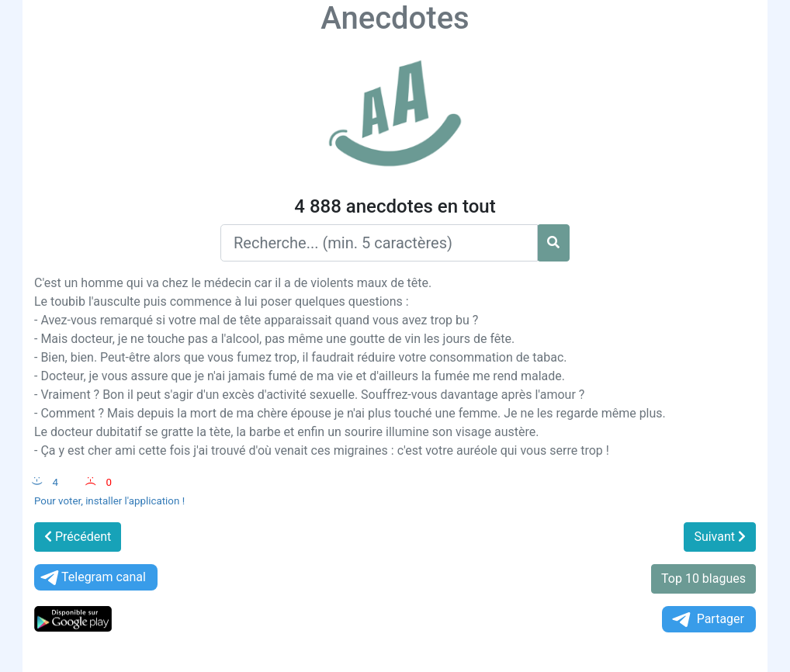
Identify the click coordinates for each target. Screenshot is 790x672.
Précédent (78, 537)
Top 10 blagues (703, 578)
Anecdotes (395, 18)
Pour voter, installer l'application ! (109, 501)
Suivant (720, 537)
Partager (707, 620)
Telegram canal (92, 578)
